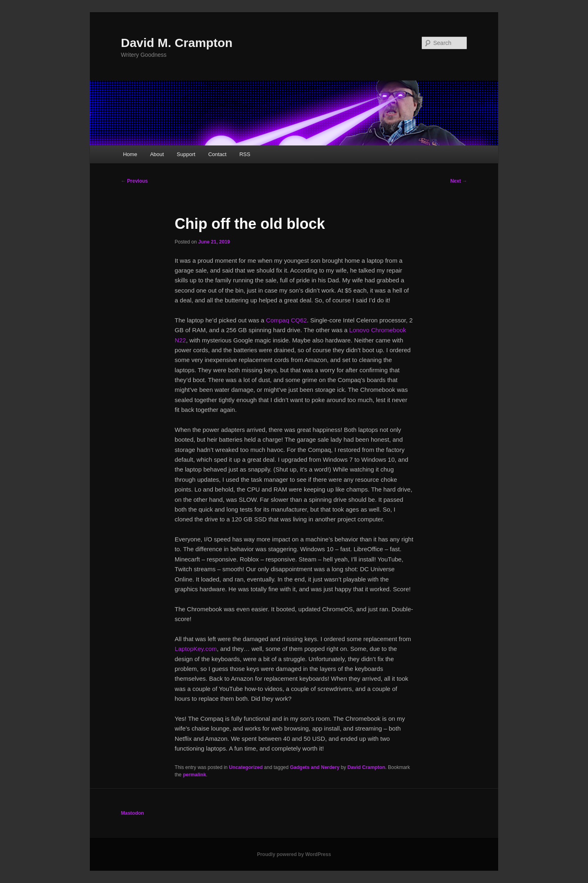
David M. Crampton (177, 43)
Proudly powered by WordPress (294, 854)
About (157, 154)
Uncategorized (246, 767)
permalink (195, 775)
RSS (245, 154)
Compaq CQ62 (286, 320)
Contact (217, 154)
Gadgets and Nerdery (315, 767)
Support (186, 154)
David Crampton (366, 767)
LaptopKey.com (196, 649)
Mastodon (133, 813)
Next (459, 181)
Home (130, 154)
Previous (134, 181)
